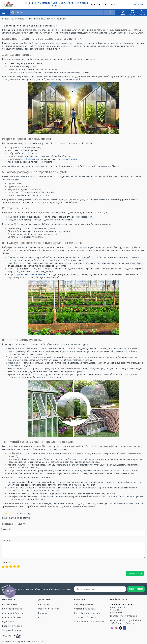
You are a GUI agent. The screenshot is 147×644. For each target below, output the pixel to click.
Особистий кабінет (49, 609)
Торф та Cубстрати (85, 617)
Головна (6, 19)
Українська (139, 4)
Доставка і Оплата (12, 613)
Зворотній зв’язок (12, 630)
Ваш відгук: (8, 540)
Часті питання (80, 3)
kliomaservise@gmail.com (124, 616)
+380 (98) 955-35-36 (103, 4)
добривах (28, 159)
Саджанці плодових (85, 609)
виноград (30, 274)
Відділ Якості (9, 622)
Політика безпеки (12, 617)
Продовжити (135, 573)
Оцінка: (7, 563)
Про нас (31, 3)
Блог (14, 19)
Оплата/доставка (47, 3)
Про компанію (10, 604)
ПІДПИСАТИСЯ (136, 589)
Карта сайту (45, 604)
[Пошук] (111, 13)
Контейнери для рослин (87, 613)
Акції (41, 617)
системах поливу (69, 159)
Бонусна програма (12, 609)
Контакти (64, 3)
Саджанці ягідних (84, 604)
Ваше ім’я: (7, 529)
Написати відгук (24, 514)
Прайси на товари (12, 626)
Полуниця (19, 274)
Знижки (57, 6)
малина (41, 274)
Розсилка (43, 613)
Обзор (21, 19)
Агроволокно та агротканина (90, 622)
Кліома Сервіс (16, 642)
